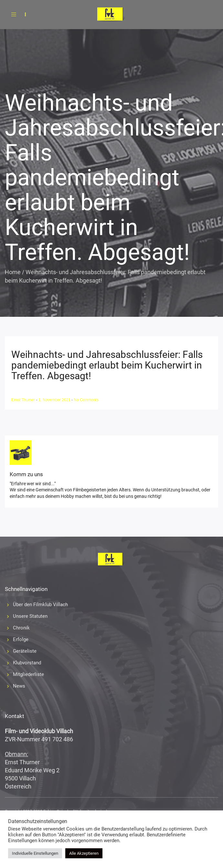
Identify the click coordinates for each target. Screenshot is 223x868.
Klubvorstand (27, 663)
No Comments (86, 400)
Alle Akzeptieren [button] (84, 853)
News (19, 686)
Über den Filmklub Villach (40, 605)
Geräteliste (25, 651)
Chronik (21, 628)
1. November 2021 (55, 400)
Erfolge (21, 639)
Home (13, 272)
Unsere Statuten (30, 616)
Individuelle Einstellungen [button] (35, 853)
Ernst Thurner (24, 400)
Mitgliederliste (28, 674)
